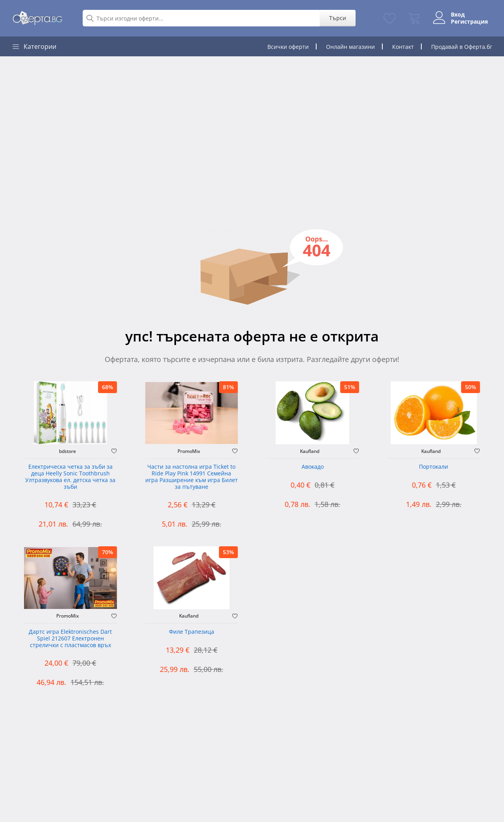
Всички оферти (288, 47)
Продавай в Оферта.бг (462, 47)
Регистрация (467, 22)
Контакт (403, 47)
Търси (336, 18)
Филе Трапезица (192, 632)
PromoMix (189, 451)
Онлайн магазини (350, 47)
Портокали (434, 467)
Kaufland (310, 451)
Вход (456, 15)
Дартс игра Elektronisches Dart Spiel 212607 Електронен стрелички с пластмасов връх (70, 639)
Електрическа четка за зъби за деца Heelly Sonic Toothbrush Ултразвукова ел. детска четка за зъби (70, 477)
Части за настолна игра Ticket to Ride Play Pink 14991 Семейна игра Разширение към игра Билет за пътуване (192, 477)
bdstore (68, 451)
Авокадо (313, 467)
